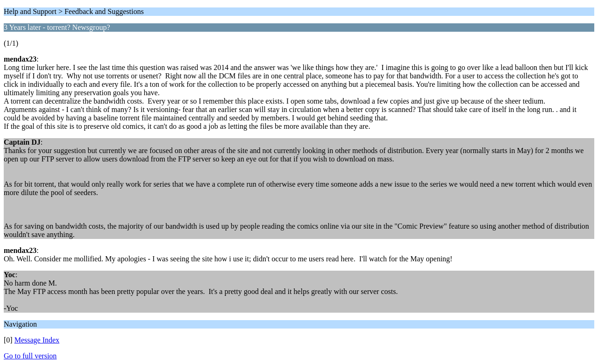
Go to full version (30, 356)
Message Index (37, 340)
